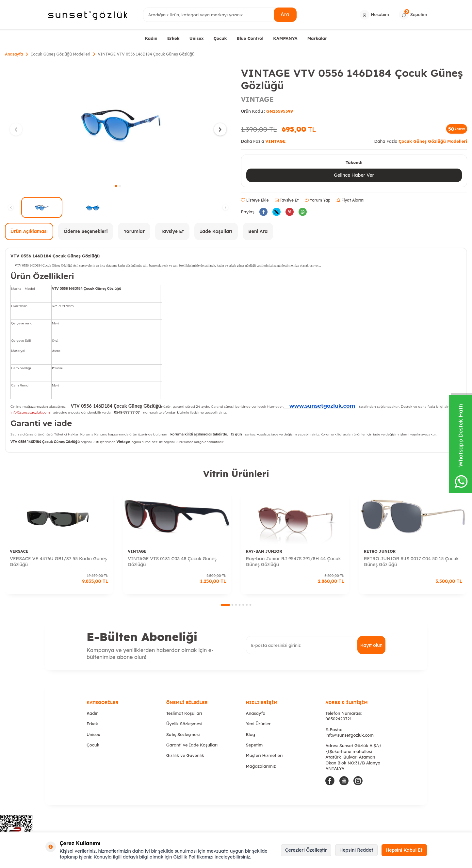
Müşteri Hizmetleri (264, 755)
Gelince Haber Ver (354, 175)
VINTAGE (257, 99)
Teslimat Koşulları (184, 713)
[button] (116, 186)
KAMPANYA (285, 38)
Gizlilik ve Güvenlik (185, 755)
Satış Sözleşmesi (183, 734)
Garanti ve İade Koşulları (192, 745)
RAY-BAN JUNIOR (264, 551)
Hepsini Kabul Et (404, 850)
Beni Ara (258, 231)
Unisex (197, 38)
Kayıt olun (371, 645)
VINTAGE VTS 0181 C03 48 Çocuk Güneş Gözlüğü (172, 562)
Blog (251, 734)
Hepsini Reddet (356, 850)
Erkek (173, 38)
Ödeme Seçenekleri (86, 231)
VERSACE (19, 551)
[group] (118, 123)
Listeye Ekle (255, 200)
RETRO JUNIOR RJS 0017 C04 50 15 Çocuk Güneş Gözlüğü (411, 562)
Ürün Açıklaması (29, 231)
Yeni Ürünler (258, 724)
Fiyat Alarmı (350, 200)
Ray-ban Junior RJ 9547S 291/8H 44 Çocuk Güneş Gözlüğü (293, 562)
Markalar (317, 38)
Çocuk (220, 38)
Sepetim (254, 745)
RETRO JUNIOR (380, 551)
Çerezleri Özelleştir (306, 850)
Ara (285, 14)
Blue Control (250, 38)
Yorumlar (134, 231)
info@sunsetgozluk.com (350, 735)
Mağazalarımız (261, 766)
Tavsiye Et (287, 200)
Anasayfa (14, 54)
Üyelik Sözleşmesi (184, 724)
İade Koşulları (216, 231)
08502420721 (339, 719)
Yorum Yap (317, 200)
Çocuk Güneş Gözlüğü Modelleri (60, 54)
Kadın (151, 38)
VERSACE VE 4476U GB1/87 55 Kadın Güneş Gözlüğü (58, 562)
